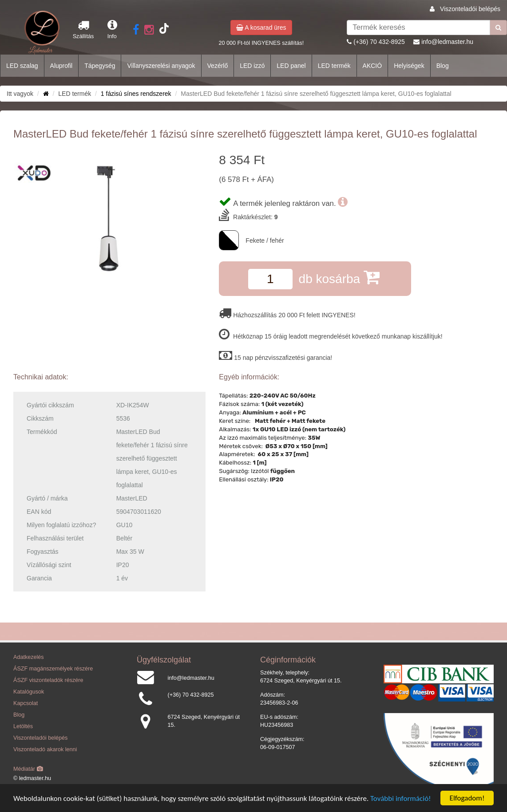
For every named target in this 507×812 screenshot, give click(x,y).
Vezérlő (218, 66)
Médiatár (28, 769)
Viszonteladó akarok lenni (45, 749)
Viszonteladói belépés (470, 9)
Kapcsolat (26, 703)
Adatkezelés (29, 657)
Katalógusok (29, 692)
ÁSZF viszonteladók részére (48, 680)
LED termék (334, 66)
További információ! (401, 798)
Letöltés (23, 726)
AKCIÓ (372, 66)
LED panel (291, 66)
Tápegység (100, 66)
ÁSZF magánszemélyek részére (53, 669)
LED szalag (22, 66)
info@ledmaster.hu (447, 42)
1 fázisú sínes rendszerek (136, 94)
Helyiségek (409, 66)
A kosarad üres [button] (261, 28)
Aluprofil (61, 66)
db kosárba (339, 277)
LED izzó (252, 66)
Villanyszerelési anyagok (161, 66)
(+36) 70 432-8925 (379, 42)
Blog (443, 66)
